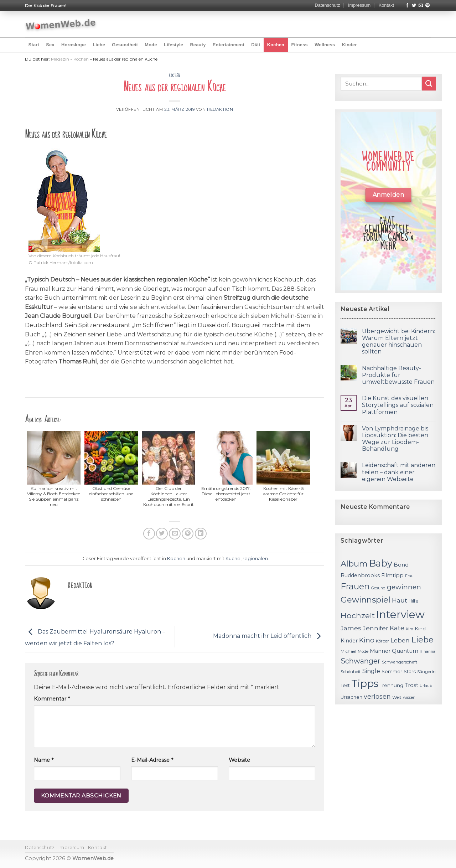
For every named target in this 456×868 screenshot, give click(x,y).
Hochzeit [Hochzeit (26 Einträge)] (358, 615)
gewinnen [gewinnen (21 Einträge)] (404, 587)
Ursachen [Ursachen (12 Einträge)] (351, 697)
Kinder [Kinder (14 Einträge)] (349, 641)
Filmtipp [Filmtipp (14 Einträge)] (392, 575)
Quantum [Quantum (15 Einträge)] (405, 651)
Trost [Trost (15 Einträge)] (411, 685)
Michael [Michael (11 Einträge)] (348, 651)
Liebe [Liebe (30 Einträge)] (422, 640)
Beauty (198, 45)
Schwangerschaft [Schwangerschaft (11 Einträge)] (400, 662)
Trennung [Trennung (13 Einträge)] (392, 685)
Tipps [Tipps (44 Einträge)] (365, 683)
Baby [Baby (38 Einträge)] (381, 563)
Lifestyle (173, 45)
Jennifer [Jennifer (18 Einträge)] (375, 628)
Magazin (60, 59)
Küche (233, 559)
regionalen (255, 559)
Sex (50, 45)
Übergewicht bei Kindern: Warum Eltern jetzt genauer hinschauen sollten (398, 342)
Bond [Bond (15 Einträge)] (401, 565)
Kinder (349, 45)
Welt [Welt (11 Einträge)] (397, 697)
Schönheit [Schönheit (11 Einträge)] (351, 672)
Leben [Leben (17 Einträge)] (400, 640)
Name (44, 760)
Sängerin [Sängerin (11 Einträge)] (426, 672)
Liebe (99, 45)
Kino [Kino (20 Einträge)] (367, 640)
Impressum (359, 5)
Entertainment (229, 45)
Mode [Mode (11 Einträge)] (363, 651)
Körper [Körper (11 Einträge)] (382, 641)
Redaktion (220, 109)
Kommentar (52, 699)
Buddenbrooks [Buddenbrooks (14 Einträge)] (360, 575)
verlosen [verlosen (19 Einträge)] (377, 696)
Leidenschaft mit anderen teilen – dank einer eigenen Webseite (399, 472)
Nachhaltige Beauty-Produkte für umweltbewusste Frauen (398, 375)
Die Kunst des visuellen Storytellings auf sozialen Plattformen (398, 405)
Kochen (276, 45)
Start (34, 45)
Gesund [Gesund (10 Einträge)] (378, 588)
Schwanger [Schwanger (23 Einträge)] (361, 661)
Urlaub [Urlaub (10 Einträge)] (426, 686)
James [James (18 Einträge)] (351, 628)
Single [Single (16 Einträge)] (371, 671)
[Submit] (429, 84)
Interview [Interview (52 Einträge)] (400, 614)
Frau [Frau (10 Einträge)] (409, 576)
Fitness (299, 45)
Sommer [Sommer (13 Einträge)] (392, 671)
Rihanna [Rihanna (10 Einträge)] (427, 652)
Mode (151, 45)
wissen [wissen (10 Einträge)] (409, 697)
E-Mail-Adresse (152, 760)
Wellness (325, 45)
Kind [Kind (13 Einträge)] (420, 629)
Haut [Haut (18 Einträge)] (400, 600)
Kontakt (386, 5)
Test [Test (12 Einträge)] (345, 685)
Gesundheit (125, 45)
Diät (256, 45)
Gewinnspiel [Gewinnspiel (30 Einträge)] (366, 600)
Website (239, 760)
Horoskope (74, 45)
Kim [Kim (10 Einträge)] (410, 629)
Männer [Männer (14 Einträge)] (380, 651)
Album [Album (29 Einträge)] (354, 564)
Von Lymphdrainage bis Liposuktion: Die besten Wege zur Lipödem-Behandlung (395, 439)
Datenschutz (327, 5)
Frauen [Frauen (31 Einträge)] (355, 586)
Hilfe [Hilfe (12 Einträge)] (414, 601)
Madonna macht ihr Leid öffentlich (269, 636)
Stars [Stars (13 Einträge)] (410, 671)
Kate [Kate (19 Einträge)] (397, 628)
